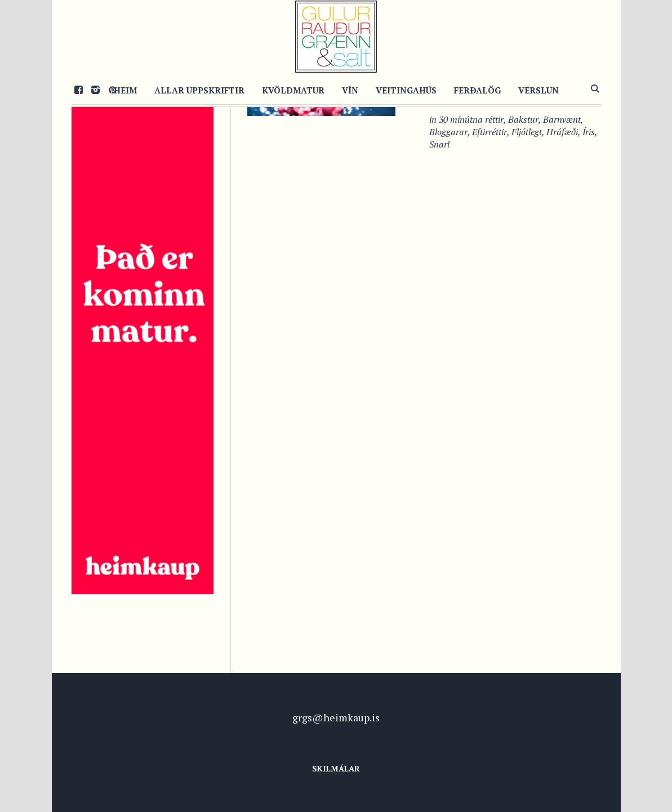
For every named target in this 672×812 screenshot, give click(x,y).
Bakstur (523, 119)
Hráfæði (562, 132)
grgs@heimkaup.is (336, 717)
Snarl (439, 144)
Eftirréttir (489, 132)
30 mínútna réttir (471, 119)
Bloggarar (448, 132)
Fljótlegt (527, 132)
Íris (589, 132)
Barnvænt (562, 119)
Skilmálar (336, 768)
